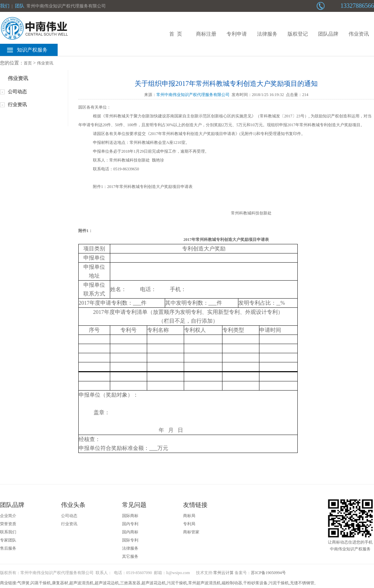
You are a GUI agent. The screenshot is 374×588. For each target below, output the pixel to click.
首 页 (176, 34)
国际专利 (130, 540)
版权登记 (298, 34)
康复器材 (60, 583)
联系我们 (8, 532)
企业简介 (8, 516)
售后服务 (8, 548)
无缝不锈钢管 (302, 583)
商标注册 (206, 34)
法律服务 (267, 34)
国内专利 (130, 524)
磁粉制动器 (232, 583)
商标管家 (191, 532)
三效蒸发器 (130, 583)
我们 (5, 6)
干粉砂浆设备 (255, 583)
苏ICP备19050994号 (268, 573)
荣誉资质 (8, 524)
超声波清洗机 (81, 583)
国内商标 (130, 532)
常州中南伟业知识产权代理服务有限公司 (193, 95)
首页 (28, 63)
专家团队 (8, 540)
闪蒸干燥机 (41, 583)
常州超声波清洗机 (204, 583)
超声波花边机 (107, 583)
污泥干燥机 (177, 583)
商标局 (189, 516)
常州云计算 (223, 573)
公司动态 (17, 92)
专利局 (189, 524)
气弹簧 (23, 583)
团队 (20, 6)
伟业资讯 (359, 34)
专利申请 (237, 34)
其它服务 (130, 556)
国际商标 (130, 516)
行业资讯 (17, 105)
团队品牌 (328, 34)
